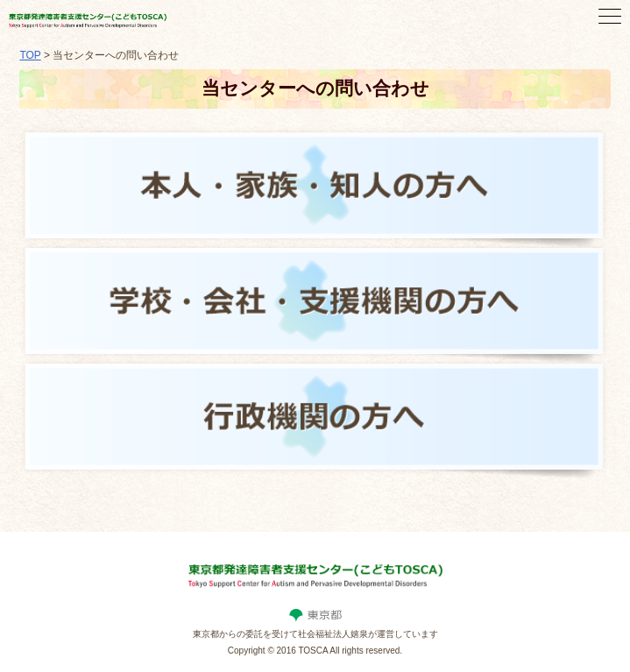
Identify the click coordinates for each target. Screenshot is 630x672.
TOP (30, 55)
